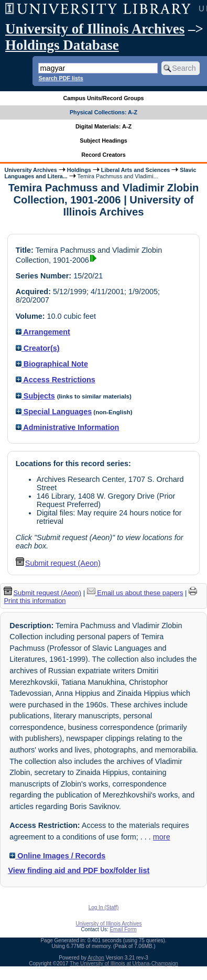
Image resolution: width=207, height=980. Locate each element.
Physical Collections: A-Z (103, 112)
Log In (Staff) (104, 907)
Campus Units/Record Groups (103, 98)
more (162, 837)
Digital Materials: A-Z (103, 126)
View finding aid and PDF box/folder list (79, 870)
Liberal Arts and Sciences (135, 170)
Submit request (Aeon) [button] (58, 563)
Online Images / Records (57, 856)
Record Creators (103, 155)
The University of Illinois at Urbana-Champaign (124, 963)
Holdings (79, 170)
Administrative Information (68, 427)
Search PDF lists (61, 78)
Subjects (35, 396)
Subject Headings (103, 141)
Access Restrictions (56, 380)
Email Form (123, 929)
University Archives (30, 170)
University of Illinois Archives (95, 29)
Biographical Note (52, 364)
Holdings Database (62, 45)
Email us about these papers (135, 593)
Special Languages (54, 412)
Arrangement (43, 332)
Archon (96, 958)
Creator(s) (38, 348)
